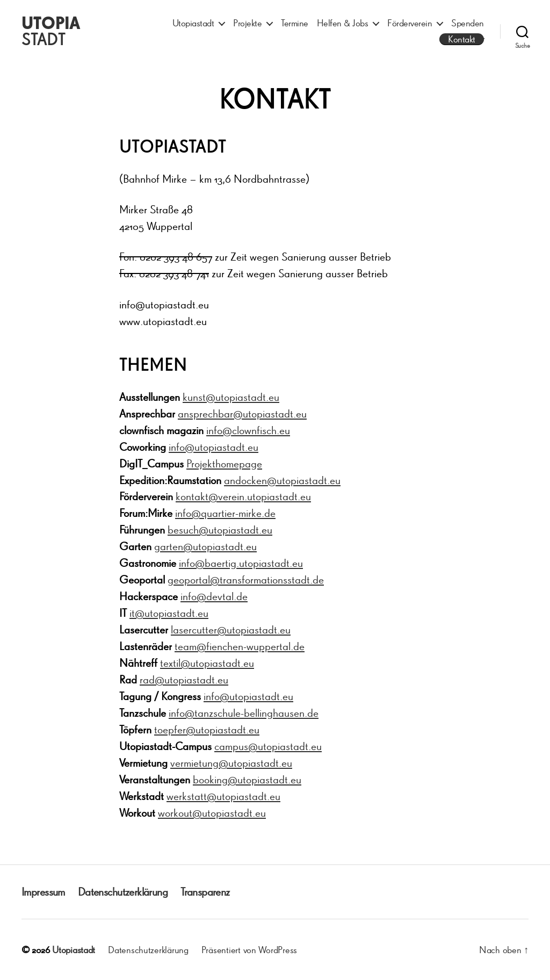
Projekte (247, 23)
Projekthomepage (224, 463)
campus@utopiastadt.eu (268, 746)
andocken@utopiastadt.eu (282, 480)
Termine (295, 23)
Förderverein (410, 23)
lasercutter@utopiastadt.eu (231, 629)
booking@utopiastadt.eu (247, 779)
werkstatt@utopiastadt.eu (223, 796)
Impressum (43, 892)
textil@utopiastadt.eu (207, 663)
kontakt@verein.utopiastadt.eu (243, 496)
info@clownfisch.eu (248, 430)
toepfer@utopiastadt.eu (207, 729)
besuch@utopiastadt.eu (220, 529)
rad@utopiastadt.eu (184, 679)
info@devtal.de (214, 596)
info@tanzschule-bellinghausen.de (244, 713)
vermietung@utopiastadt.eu (231, 763)
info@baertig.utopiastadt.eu (241, 563)
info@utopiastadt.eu (214, 447)
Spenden (468, 23)
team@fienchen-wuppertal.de (240, 646)
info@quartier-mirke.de (225, 513)
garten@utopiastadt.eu (205, 546)
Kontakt (462, 39)
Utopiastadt (193, 23)
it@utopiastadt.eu (169, 613)
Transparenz (205, 892)
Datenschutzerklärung (123, 892)
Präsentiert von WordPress (249, 949)
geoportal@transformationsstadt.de (246, 579)
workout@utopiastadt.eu (212, 813)
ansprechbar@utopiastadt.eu (242, 413)
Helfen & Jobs (343, 23)
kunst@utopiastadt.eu (231, 397)
